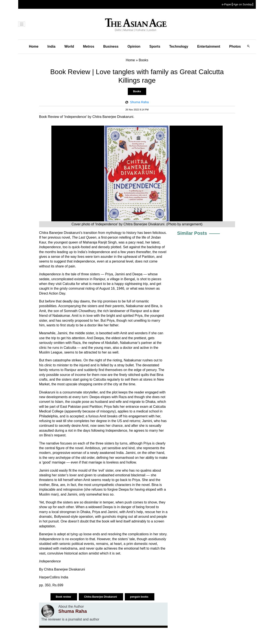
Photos (235, 46)
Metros (89, 46)
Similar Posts (192, 233)
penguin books (140, 597)
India (51, 46)
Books (137, 91)
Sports (155, 46)
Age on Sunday (243, 4)
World (69, 46)
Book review (64, 597)
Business (111, 46)
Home (34, 46)
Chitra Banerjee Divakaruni (101, 597)
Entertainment (209, 46)
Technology (179, 46)
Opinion (134, 46)
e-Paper (227, 4)
